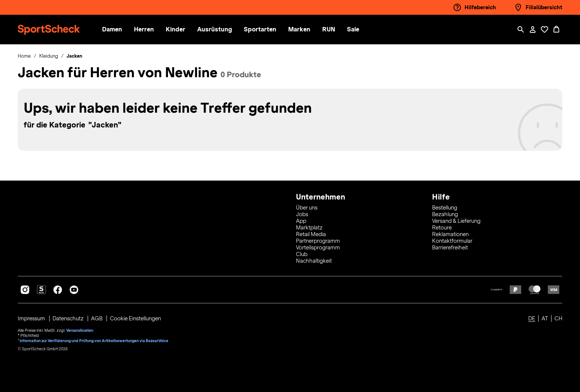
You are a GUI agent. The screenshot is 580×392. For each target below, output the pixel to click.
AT (545, 318)
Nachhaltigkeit (314, 261)
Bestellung (445, 208)
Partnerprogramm (318, 241)
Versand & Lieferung (456, 221)
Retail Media (311, 234)
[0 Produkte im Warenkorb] (556, 30)
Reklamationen (450, 234)
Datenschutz (69, 318)
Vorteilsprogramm (318, 248)
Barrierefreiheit (450, 248)
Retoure (442, 228)
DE (532, 318)
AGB (97, 318)
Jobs (302, 214)
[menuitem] (125, 30)
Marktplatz (309, 228)
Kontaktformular (452, 241)
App (301, 221)
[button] (119, 30)
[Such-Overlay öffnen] (521, 30)
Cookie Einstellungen (135, 318)
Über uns (307, 208)
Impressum (32, 318)
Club (302, 254)
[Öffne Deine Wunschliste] (544, 30)
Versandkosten (80, 330)
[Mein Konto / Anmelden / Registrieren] (533, 30)
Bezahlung (445, 214)
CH (558, 318)
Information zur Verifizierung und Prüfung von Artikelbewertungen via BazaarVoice (94, 341)
